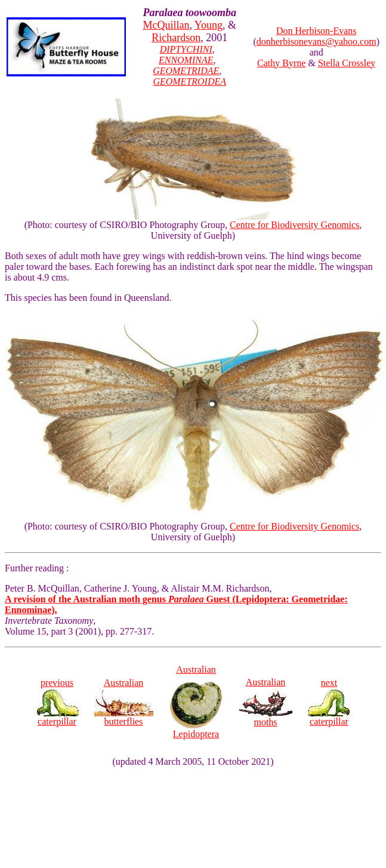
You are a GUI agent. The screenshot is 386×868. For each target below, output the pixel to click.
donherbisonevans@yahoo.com (316, 41)
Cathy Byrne (281, 63)
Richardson (176, 38)
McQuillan (166, 25)
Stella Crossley (347, 63)
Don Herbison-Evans (316, 31)
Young (209, 25)
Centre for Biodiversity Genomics (294, 225)
